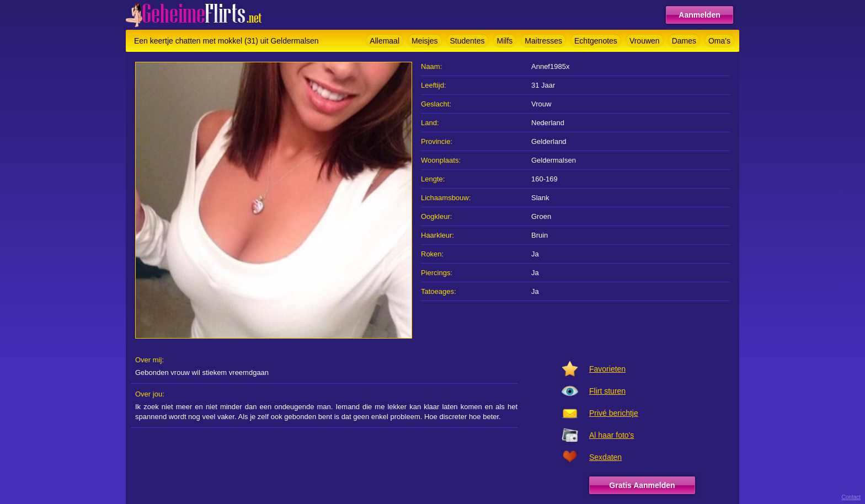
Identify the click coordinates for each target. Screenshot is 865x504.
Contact (851, 497)
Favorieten (607, 369)
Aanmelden (699, 15)
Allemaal (385, 41)
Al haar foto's (612, 435)
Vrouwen (645, 41)
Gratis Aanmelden (642, 485)
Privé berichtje (614, 413)
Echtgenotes (596, 41)
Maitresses (543, 41)
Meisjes (425, 41)
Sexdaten (605, 457)
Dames (684, 41)
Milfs (505, 41)
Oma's (719, 41)
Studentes (468, 41)
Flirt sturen (607, 391)
